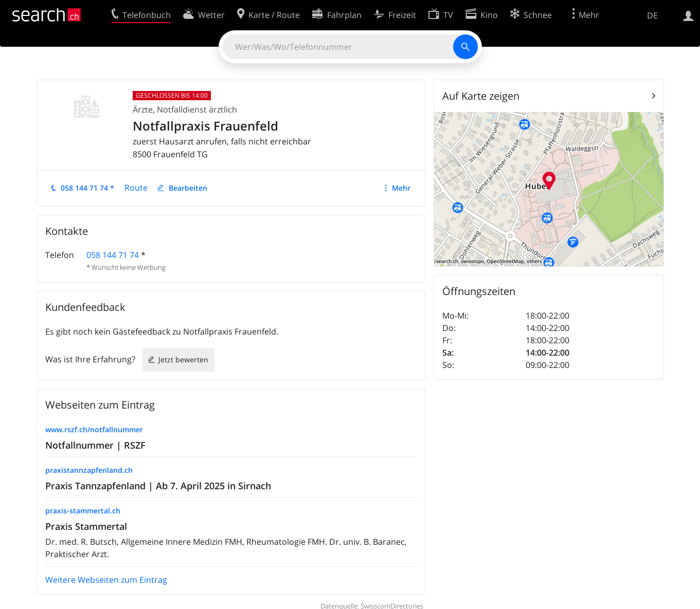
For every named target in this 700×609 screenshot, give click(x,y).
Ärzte (143, 109)
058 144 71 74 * (87, 188)
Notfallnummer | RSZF (95, 445)
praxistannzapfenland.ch (89, 470)
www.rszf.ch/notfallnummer (94, 429)
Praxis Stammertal (86, 526)
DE (652, 15)
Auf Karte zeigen (481, 96)
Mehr (401, 188)
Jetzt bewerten (183, 359)
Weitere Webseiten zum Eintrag (106, 580)
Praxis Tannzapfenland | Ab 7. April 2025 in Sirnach (158, 486)
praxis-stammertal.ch (83, 511)
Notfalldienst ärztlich (197, 109)
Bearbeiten (188, 188)
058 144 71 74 (113, 255)
